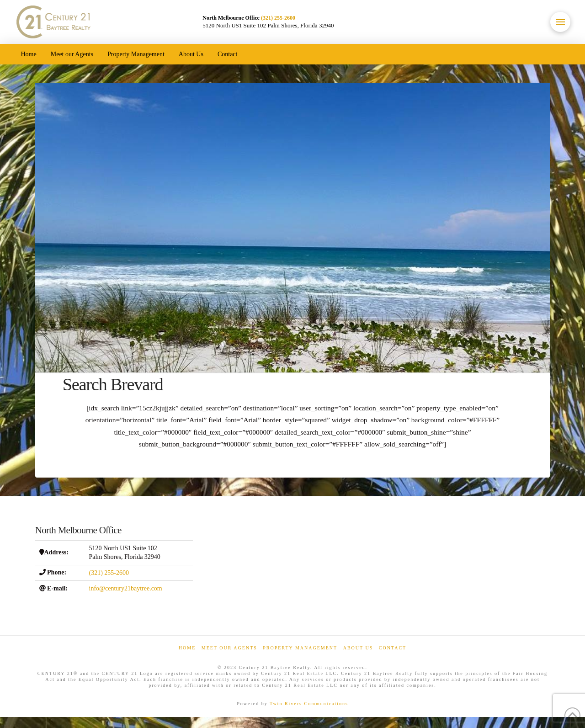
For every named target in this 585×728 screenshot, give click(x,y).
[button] (560, 22)
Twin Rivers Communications (309, 704)
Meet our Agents (229, 648)
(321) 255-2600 (278, 18)
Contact (393, 648)
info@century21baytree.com (126, 588)
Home (187, 648)
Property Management (300, 648)
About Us (358, 648)
